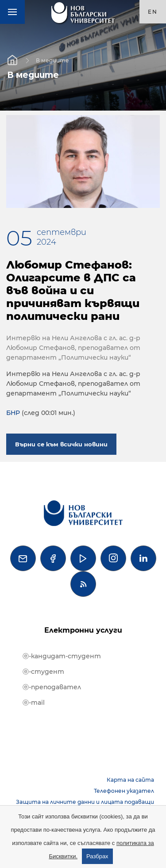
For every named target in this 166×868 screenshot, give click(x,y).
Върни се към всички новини (61, 444)
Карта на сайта (130, 780)
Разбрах (97, 856)
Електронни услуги (83, 630)
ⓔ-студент (43, 672)
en (153, 12)
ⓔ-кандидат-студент (62, 656)
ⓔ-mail (34, 703)
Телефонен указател (124, 791)
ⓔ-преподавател (52, 687)
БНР (13, 413)
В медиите (52, 60)
